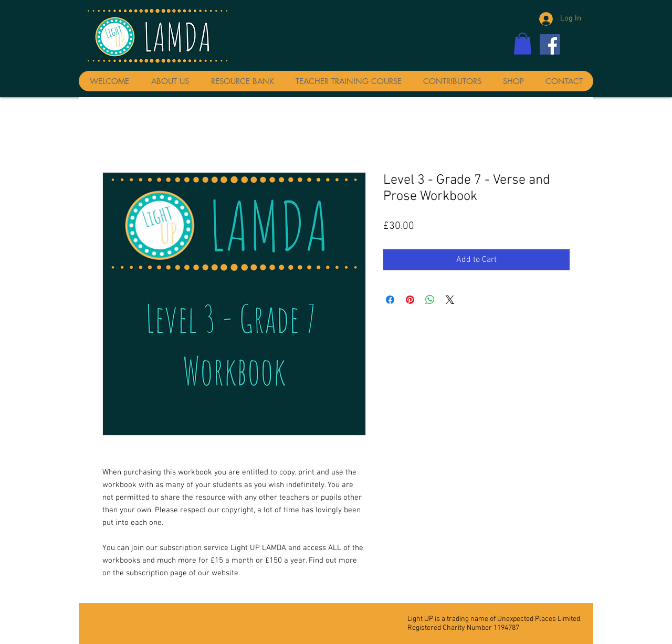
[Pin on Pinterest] (410, 300)
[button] (523, 44)
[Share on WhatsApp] (430, 300)
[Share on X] (450, 300)
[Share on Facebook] (390, 300)
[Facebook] (550, 44)
